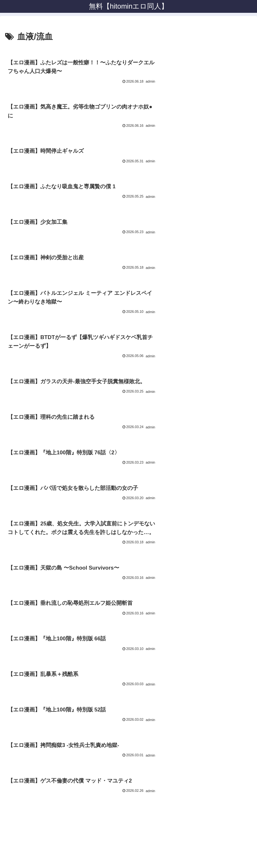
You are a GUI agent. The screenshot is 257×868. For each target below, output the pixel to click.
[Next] (23, 852)
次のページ (129, 696)
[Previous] (8, 852)
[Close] (36, 857)
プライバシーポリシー (128, 821)
